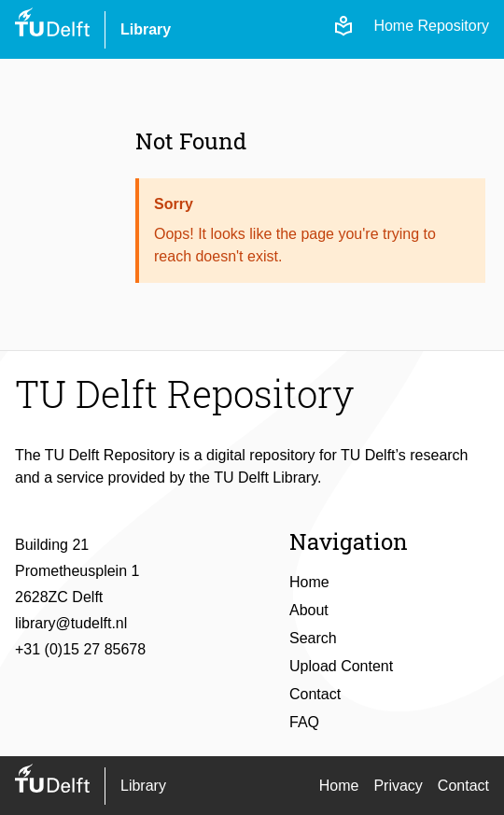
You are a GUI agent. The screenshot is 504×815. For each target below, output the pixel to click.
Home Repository (431, 26)
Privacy (398, 786)
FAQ (304, 722)
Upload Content (341, 666)
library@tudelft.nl (71, 623)
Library (146, 29)
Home (309, 582)
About (309, 610)
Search (313, 638)
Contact (315, 694)
